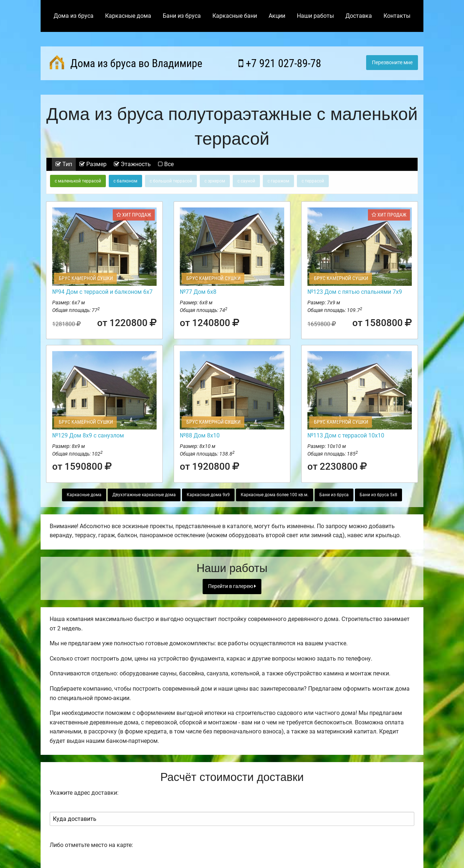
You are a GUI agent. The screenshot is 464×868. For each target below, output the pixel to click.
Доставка (359, 16)
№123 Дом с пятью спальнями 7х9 (355, 292)
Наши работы (315, 16)
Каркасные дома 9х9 (208, 495)
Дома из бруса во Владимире (126, 62)
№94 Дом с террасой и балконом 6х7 (102, 292)
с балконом (125, 181)
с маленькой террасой (78, 181)
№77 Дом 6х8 (198, 292)
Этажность (132, 164)
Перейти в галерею (232, 586)
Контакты (397, 16)
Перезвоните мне (392, 63)
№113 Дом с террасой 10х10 (346, 435)
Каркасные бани (235, 16)
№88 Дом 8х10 (200, 435)
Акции (277, 16)
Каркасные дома (128, 16)
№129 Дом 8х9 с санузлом (88, 435)
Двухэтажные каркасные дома (144, 495)
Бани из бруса (182, 16)
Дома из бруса (74, 16)
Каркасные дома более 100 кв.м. (275, 495)
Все (166, 164)
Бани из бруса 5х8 (378, 495)
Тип (64, 164)
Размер (93, 164)
